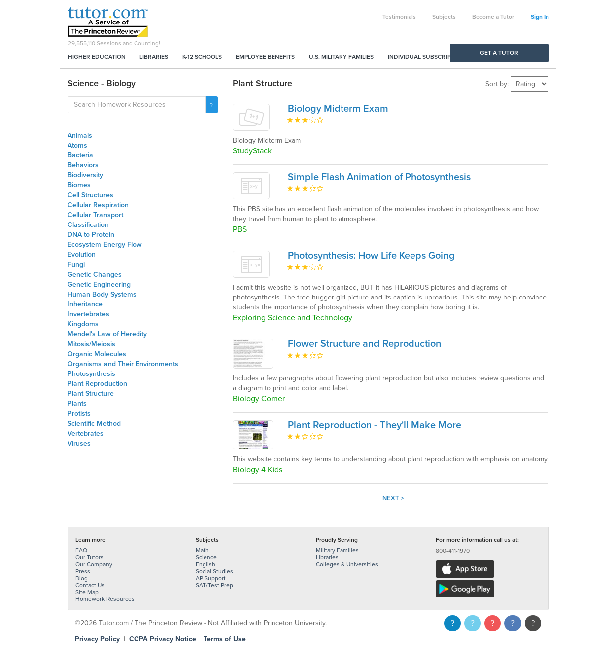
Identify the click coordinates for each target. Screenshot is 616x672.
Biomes (79, 185)
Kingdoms (83, 324)
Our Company (94, 564)
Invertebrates (88, 314)
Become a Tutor (493, 17)
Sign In (540, 17)
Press (83, 571)
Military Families (337, 550)
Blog (82, 578)
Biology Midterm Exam (338, 109)
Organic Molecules (97, 354)
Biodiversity (85, 175)
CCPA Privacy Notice (163, 639)
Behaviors (83, 165)
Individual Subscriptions (428, 57)
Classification (88, 225)
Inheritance (85, 304)
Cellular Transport (95, 215)
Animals (80, 135)
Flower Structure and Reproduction (365, 344)
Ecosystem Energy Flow (105, 245)
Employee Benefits (265, 57)
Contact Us (90, 585)
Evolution (82, 255)
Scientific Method (94, 423)
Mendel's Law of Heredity (107, 334)
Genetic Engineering (99, 284)
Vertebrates (86, 433)
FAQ (81, 550)
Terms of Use (225, 639)
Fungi (76, 264)
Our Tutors (90, 557)
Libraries (154, 57)
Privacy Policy (97, 639)
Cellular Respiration (98, 205)
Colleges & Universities (347, 564)
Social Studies (214, 571)
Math (202, 550)
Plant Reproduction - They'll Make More (375, 425)
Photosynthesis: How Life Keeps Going (371, 256)
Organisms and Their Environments (123, 364)
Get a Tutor (499, 53)
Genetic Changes (95, 274)
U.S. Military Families (341, 57)
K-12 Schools (202, 57)
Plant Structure (91, 394)
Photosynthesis (91, 374)
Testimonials (399, 17)
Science (206, 557)
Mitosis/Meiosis (91, 344)
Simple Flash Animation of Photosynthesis (379, 177)
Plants (77, 404)
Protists (79, 413)
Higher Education (97, 57)
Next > (393, 498)
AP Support (211, 578)
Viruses (79, 443)
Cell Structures (90, 195)
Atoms (77, 145)
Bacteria (80, 155)
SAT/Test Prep (214, 585)
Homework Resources (105, 599)
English (205, 564)
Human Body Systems (102, 294)
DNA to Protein (91, 235)
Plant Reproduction (97, 384)
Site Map (87, 592)
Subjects (444, 17)
